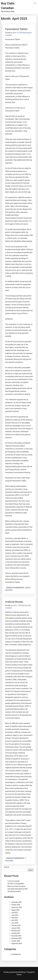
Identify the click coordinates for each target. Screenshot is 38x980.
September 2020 (17, 944)
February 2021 (16, 931)
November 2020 (16, 938)
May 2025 (15, 918)
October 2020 (16, 941)
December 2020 (16, 936)
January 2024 (16, 928)
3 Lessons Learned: (14, 881)
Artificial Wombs (14, 602)
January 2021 (16, 933)
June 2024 (15, 923)
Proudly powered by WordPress (15, 972)
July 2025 (14, 913)
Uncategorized (16, 954)
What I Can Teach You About (16, 886)
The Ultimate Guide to (14, 891)
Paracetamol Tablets (16, 29)
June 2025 (15, 915)
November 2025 (16, 902)
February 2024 (16, 925)
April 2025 (15, 920)
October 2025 (16, 905)
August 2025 (15, 910)
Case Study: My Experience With (17, 889)
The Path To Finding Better (16, 884)
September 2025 (17, 907)
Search (7, 867)
